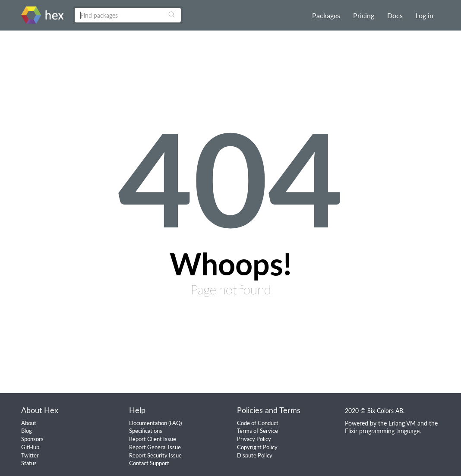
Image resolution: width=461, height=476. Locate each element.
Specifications (146, 431)
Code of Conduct (258, 423)
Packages (326, 15)
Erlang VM (402, 423)
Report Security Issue (155, 455)
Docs (395, 15)
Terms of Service (257, 431)
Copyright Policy (257, 447)
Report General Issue (155, 447)
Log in (425, 15)
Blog (27, 431)
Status (29, 463)
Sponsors (32, 439)
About (29, 423)
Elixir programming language (382, 431)
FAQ (175, 423)
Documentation (148, 423)
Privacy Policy (254, 439)
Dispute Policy (255, 455)
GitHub (30, 447)
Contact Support (149, 463)
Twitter (30, 455)
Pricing (364, 15)
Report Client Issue (153, 439)
